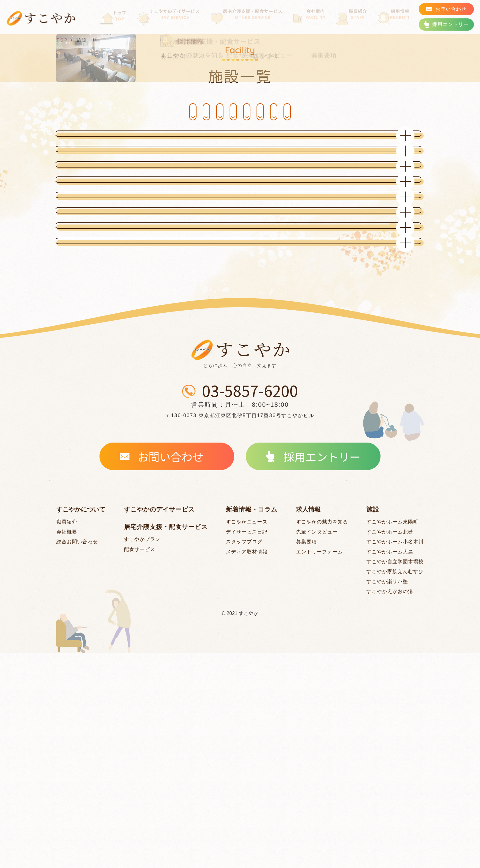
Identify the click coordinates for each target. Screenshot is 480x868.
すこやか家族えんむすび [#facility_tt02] (395, 786)
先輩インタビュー (317, 747)
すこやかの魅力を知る (322, 736)
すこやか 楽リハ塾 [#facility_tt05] (373, 111)
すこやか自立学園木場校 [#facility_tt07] (395, 776)
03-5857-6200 (250, 606)
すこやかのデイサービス (169, 22)
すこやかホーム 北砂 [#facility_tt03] (196, 111)
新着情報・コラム (252, 724)
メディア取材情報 (247, 766)
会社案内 (314, 22)
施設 (373, 724)
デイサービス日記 (247, 747)
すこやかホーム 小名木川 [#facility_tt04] (285, 111)
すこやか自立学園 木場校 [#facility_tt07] (196, 135)
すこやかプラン (142, 754)
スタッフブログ (244, 756)
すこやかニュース (247, 736)
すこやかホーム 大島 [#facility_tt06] (107, 135)
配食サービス (140, 764)
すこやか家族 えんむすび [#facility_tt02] (284, 135)
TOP (62, 40)
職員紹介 (354, 22)
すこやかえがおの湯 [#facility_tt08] (390, 806)
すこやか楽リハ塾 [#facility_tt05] (387, 796)
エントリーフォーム (319, 766)
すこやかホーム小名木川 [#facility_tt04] (395, 756)
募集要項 (306, 756)
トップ (113, 22)
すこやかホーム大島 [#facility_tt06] (390, 766)
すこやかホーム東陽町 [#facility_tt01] (107, 111)
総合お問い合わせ (77, 756)
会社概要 (67, 747)
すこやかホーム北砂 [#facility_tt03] (390, 747)
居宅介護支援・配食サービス (251, 22)
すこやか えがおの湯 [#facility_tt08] (373, 135)
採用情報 (394, 22)
